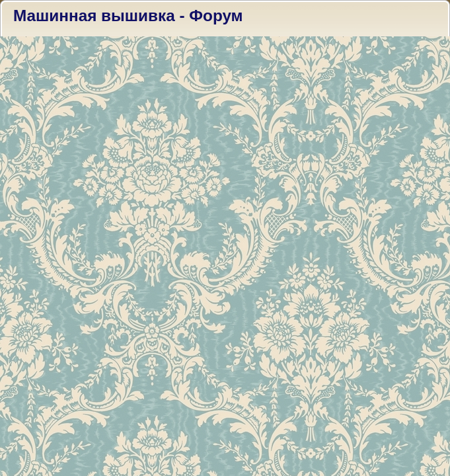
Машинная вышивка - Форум (128, 16)
